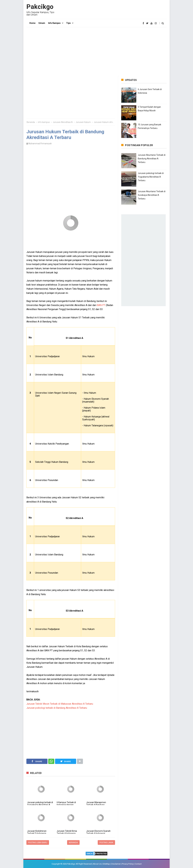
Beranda (73, 842)
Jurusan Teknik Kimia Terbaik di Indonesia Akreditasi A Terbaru (67, 833)
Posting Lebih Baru (38, 842)
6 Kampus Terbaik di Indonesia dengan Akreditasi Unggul (66, 805)
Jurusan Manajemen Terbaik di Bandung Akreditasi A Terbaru (96, 805)
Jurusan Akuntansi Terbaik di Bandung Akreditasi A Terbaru (152, 159)
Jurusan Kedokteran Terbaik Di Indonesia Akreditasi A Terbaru (37, 833)
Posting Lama (106, 842)
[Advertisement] (96, 51)
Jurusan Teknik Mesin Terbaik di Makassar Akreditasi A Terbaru (60, 704)
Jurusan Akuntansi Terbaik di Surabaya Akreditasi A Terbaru (152, 195)
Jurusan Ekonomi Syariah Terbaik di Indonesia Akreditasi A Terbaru (98, 833)
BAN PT (101, 305)
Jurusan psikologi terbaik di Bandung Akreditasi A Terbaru (57, 708)
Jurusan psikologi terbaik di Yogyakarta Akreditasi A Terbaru (40, 805)
